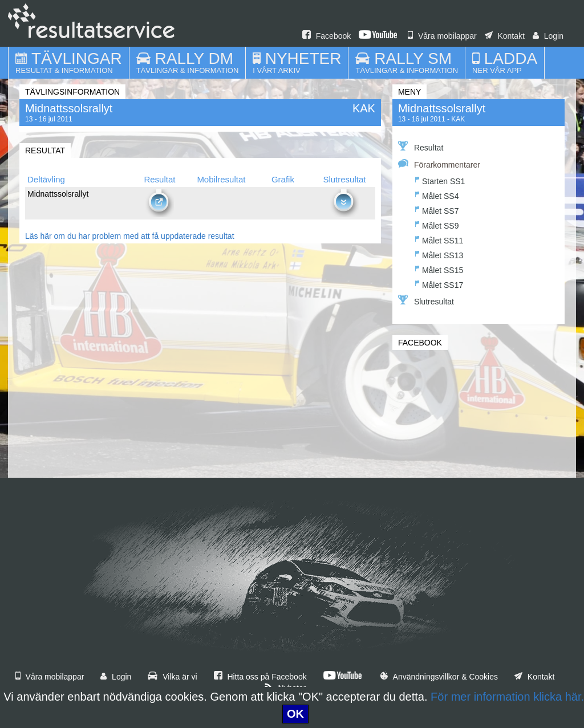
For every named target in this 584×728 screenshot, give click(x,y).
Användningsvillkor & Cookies (439, 677)
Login (548, 36)
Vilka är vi (172, 677)
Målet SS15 (439, 269)
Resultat (421, 147)
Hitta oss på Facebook (260, 677)
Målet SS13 (439, 254)
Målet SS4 (437, 195)
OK (295, 714)
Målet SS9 (437, 224)
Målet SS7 (437, 210)
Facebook (327, 36)
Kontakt (505, 36)
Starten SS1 (440, 180)
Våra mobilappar (442, 36)
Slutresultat (426, 300)
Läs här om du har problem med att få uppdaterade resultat (130, 236)
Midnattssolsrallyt (442, 108)
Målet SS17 (439, 284)
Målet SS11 (439, 239)
